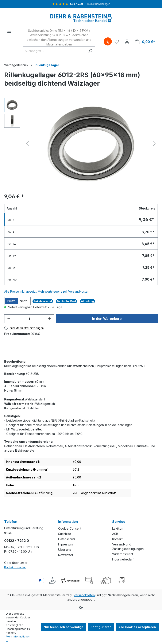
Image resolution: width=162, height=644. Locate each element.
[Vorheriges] (27, 144)
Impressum (66, 544)
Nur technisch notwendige (64, 627)
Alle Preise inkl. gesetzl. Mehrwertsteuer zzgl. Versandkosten (47, 291)
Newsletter (66, 555)
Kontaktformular (15, 567)
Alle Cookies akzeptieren (137, 627)
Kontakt (117, 539)
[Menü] (9, 33)
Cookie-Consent (70, 528)
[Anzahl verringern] (9, 319)
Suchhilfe (65, 534)
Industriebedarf (123, 559)
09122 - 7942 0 (17, 541)
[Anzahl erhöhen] (50, 319)
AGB (115, 534)
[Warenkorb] (145, 42)
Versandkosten (84, 595)
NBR (54, 420)
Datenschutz (67, 539)
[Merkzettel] (117, 42)
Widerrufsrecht (123, 554)
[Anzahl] (29, 319)
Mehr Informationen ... (18, 638)
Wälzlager (32, 399)
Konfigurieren (101, 627)
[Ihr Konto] (127, 42)
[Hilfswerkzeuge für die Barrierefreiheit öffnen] (108, 42)
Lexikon (118, 528)
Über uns (65, 550)
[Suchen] (90, 51)
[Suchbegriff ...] (54, 51)
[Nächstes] (154, 144)
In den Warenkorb (107, 319)
